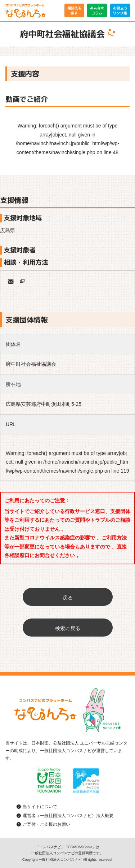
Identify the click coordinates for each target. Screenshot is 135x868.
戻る (68, 598)
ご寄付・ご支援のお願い (46, 824)
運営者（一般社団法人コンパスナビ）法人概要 (68, 815)
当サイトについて (40, 807)
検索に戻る (68, 628)
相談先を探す (74, 10)
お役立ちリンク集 (120, 10)
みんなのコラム (97, 10)
